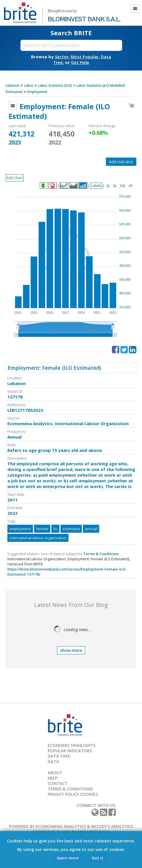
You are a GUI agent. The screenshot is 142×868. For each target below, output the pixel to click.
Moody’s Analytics (112, 826)
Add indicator (121, 162)
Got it (98, 858)
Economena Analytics (61, 826)
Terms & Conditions (101, 554)
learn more (68, 858)
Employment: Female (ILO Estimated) (54, 368)
